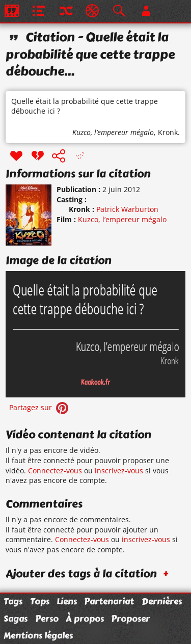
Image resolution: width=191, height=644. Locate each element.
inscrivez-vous (119, 471)
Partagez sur (40, 407)
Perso (47, 619)
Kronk (168, 132)
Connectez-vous (55, 471)
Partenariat (109, 601)
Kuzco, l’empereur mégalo (113, 132)
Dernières (162, 601)
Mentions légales (38, 635)
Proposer (130, 619)
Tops (40, 601)
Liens (67, 601)
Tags (13, 601)
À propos (85, 619)
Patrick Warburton (127, 209)
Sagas (16, 619)
